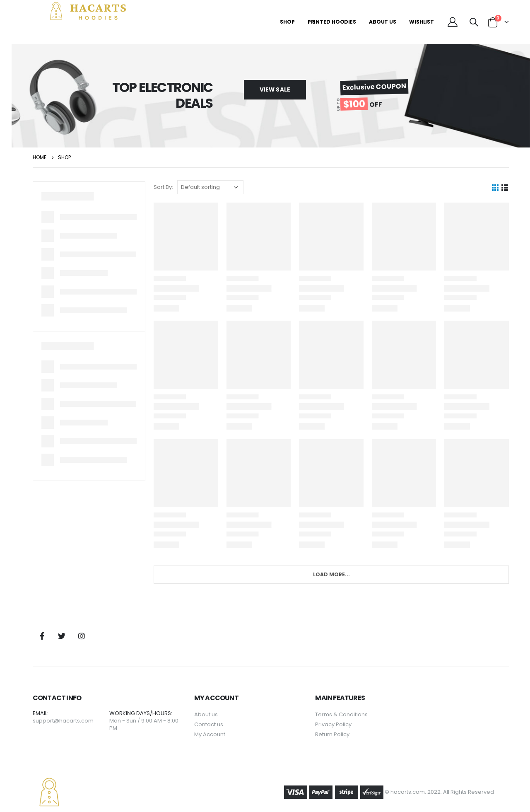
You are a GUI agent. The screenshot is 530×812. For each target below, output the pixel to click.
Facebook (63, 626)
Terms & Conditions (351, 704)
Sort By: (180, 187)
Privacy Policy (342, 714)
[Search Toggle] (474, 22)
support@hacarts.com (85, 711)
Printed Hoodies (332, 22)
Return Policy (341, 724)
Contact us (223, 714)
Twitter (83, 626)
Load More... (339, 565)
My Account (224, 724)
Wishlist (422, 22)
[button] (286, 90)
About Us (383, 22)
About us (220, 704)
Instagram (103, 626)
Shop (287, 22)
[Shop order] (227, 187)
